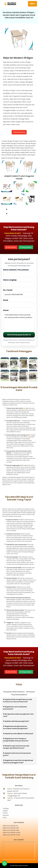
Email (19, 303)
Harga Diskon (26, 247)
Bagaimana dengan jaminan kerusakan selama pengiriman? (16, 727)
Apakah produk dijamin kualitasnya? (18, 734)
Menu (32, 4)
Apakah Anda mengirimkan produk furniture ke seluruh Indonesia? (18, 701)
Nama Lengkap (19, 283)
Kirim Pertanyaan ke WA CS (19, 335)
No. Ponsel (19, 293)
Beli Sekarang (19, 132)
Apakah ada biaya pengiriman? (16, 721)
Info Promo (11, 247)
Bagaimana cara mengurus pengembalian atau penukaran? (16, 740)
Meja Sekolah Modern (21, 866)
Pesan (19, 320)
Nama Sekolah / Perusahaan (19, 273)
